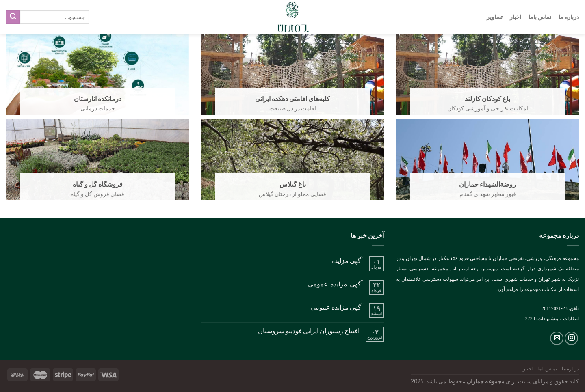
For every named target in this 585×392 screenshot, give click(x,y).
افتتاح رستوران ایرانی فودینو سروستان (309, 331)
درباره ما (569, 17)
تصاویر (495, 17)
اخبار (516, 17)
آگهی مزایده (347, 260)
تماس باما (540, 17)
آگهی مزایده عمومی (335, 284)
